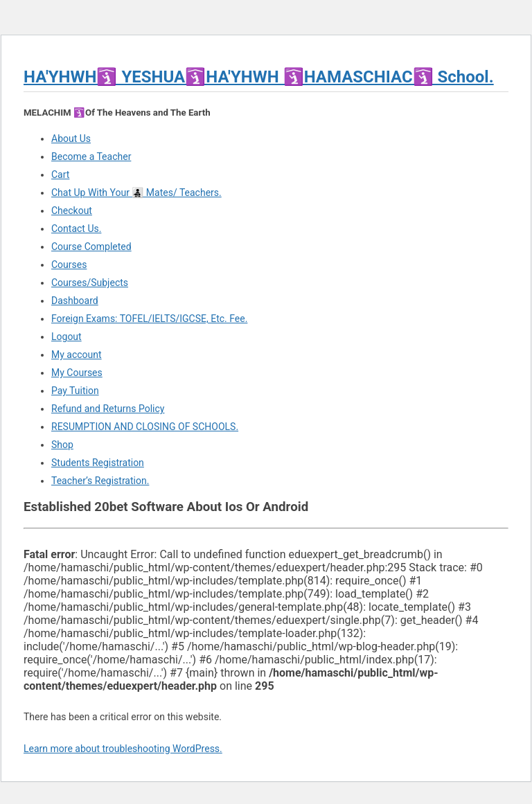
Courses (69, 265)
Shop (62, 445)
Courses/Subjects (90, 283)
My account (77, 355)
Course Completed (91, 247)
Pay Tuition (75, 391)
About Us (71, 139)
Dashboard (75, 301)
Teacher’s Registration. (100, 481)
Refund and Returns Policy (108, 409)
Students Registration (98, 463)
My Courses (77, 373)
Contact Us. (76, 229)
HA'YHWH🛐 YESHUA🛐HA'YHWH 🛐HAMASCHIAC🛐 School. (259, 77)
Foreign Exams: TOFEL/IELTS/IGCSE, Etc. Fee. (149, 319)
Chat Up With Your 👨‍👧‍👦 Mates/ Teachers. (136, 193)
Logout (66, 337)
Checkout (72, 211)
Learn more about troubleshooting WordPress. (123, 749)
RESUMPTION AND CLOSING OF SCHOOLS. (145, 427)
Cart (60, 175)
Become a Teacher (91, 157)
